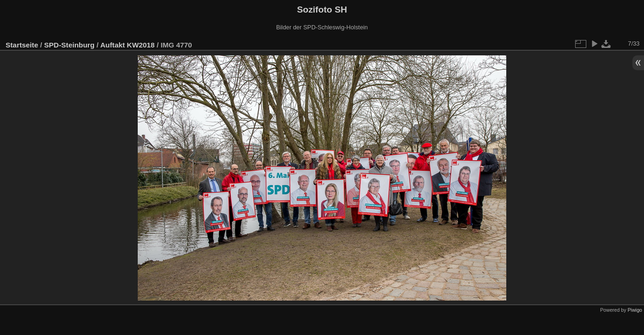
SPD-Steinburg (69, 45)
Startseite (22, 45)
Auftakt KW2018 (127, 45)
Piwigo (635, 310)
